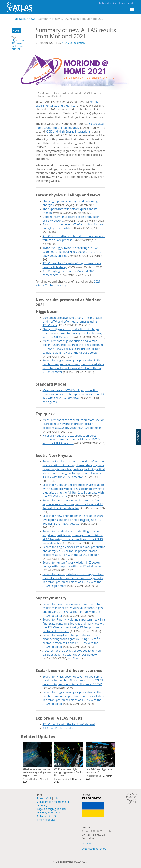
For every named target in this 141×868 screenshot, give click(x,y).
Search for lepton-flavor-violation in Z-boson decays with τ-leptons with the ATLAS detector (72, 564)
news (32, 19)
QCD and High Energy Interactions (68, 131)
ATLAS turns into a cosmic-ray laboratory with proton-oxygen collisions (37, 772)
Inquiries (87, 843)
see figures (50, 402)
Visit (49, 798)
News (16, 31)
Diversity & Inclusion (49, 812)
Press (40, 798)
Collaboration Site (108, 3)
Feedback (138, 437)
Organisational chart (94, 849)
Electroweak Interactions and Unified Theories (70, 126)
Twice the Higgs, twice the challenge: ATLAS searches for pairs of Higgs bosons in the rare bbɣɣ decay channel (72, 252)
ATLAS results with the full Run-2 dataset (69, 724)
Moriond (16, 49)
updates (20, 19)
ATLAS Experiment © (65, 862)
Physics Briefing (30, 779)
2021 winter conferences (18, 45)
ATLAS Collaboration (73, 43)
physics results (19, 40)
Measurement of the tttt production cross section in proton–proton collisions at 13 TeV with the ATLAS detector (71, 439)
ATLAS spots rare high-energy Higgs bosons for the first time (68, 772)
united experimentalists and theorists (67, 104)
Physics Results (127, 3)
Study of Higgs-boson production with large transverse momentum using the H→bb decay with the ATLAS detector (73, 333)
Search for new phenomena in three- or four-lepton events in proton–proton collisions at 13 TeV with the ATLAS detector (73, 504)
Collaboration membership (53, 802)
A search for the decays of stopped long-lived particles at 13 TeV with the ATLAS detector (72, 652)
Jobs (56, 798)
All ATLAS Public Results (58, 728)
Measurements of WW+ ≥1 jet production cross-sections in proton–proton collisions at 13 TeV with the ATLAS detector (73, 394)
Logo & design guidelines (52, 809)
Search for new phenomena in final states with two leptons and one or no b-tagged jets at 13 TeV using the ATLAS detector (73, 520)
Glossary (42, 805)
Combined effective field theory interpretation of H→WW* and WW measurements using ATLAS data (72, 322)
